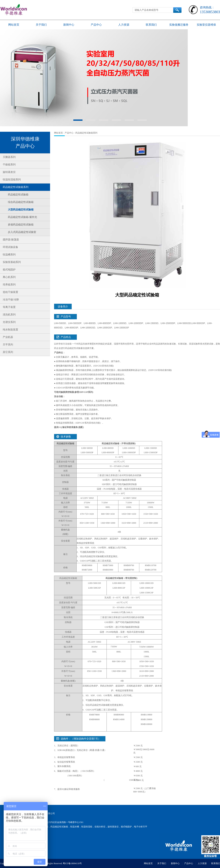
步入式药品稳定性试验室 (22, 232)
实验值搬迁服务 (179, 25)
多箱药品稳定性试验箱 (21, 225)
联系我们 (151, 25)
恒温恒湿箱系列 (12, 180)
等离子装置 (9, 307)
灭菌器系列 (9, 157)
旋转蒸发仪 (9, 172)
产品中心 (96, 25)
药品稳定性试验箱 (18, 195)
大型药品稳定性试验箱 (21, 210)
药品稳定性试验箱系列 (16, 187)
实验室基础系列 (12, 262)
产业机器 (8, 337)
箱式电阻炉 (9, 270)
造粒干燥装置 (10, 292)
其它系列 (8, 352)
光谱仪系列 (9, 322)
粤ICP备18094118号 (72, 863)
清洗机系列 (9, 315)
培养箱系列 (9, 285)
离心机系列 (9, 277)
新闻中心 (69, 25)
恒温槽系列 (9, 255)
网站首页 (14, 25)
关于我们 (41, 25)
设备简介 (63, 306)
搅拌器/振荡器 (11, 240)
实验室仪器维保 (206, 25)
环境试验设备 (10, 247)
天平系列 (8, 345)
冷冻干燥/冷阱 (11, 300)
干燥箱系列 (9, 165)
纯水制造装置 (10, 330)
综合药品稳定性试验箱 (21, 202)
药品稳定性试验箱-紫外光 (22, 217)
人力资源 (124, 25)
